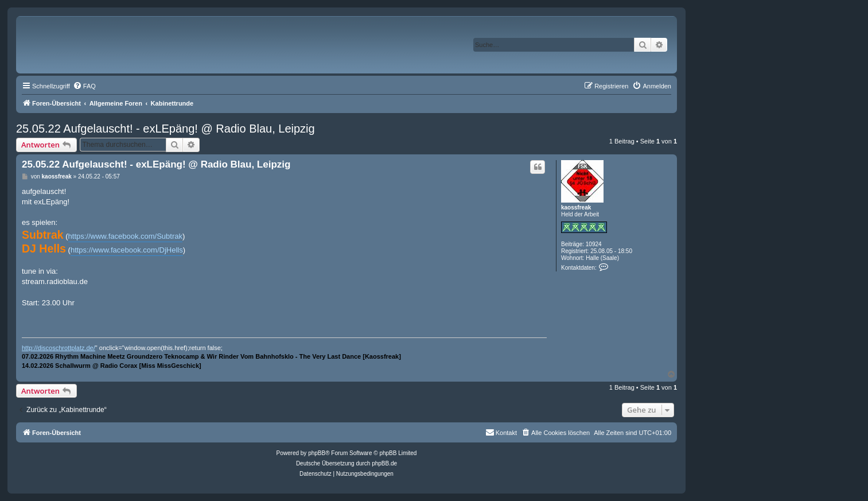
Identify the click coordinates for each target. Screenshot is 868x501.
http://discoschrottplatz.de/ (59, 348)
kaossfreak (576, 207)
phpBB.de (384, 463)
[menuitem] (84, 86)
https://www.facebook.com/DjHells (127, 250)
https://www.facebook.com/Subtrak (125, 236)
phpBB (317, 453)
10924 (594, 244)
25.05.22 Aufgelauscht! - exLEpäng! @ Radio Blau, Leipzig (166, 129)
